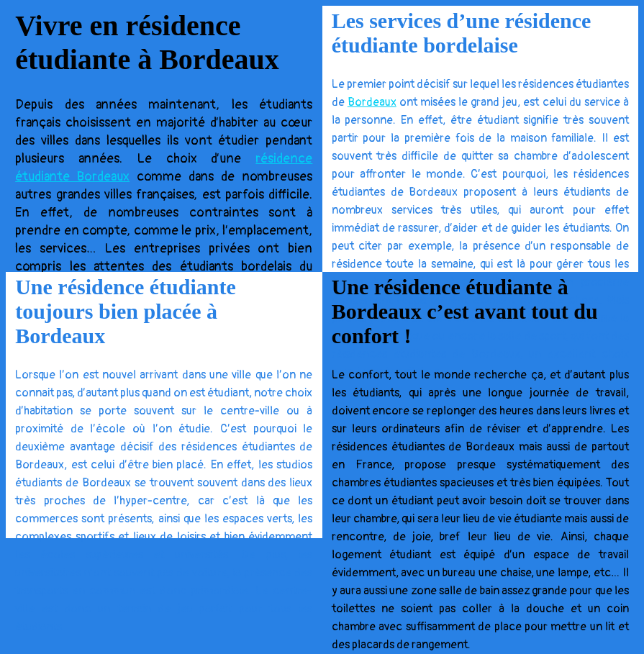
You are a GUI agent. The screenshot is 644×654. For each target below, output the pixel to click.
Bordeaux (372, 102)
